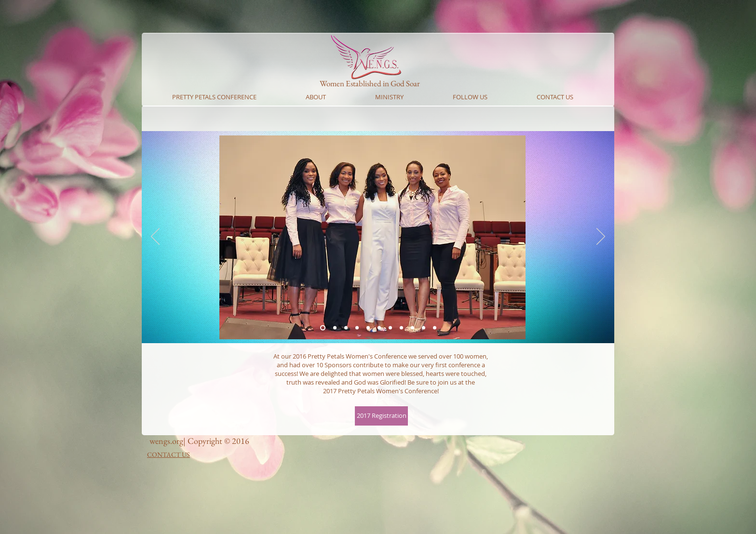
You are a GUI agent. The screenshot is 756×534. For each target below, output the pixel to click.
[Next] (601, 237)
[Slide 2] (346, 328)
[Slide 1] (323, 328)
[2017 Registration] (381, 416)
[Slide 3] (357, 328)
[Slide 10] (424, 328)
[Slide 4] (368, 328)
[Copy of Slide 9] (435, 328)
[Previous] (155, 237)
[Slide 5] (379, 328)
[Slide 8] (412, 328)
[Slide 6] (390, 328)
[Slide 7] (401, 328)
